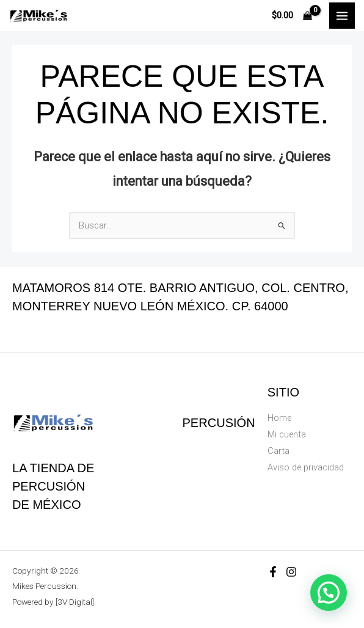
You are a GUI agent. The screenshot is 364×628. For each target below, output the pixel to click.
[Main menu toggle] (342, 15)
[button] (329, 593)
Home (279, 418)
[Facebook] (273, 572)
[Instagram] (291, 572)
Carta (278, 451)
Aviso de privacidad (306, 467)
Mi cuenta (287, 434)
